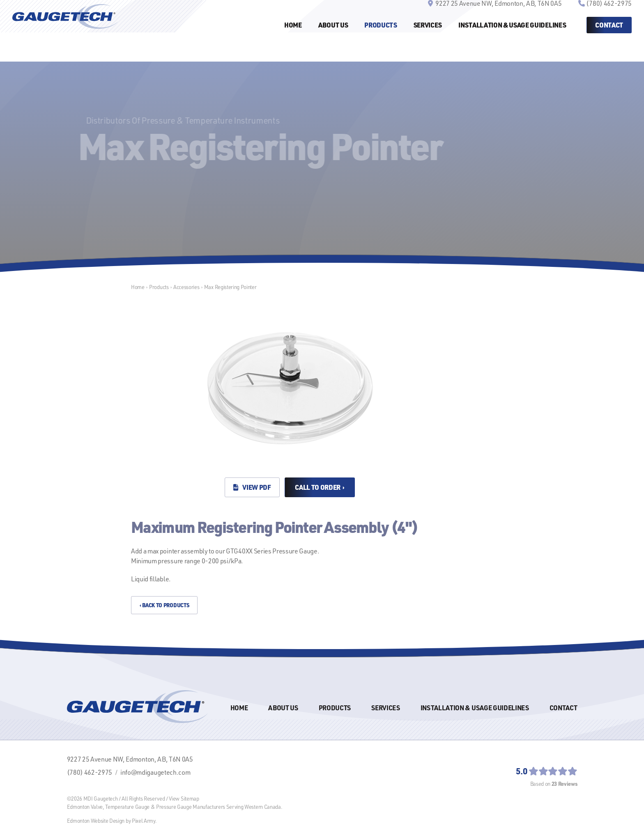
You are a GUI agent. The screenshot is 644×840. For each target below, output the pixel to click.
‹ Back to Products (164, 605)
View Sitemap (184, 799)
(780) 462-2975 (609, 18)
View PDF (252, 487)
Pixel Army (144, 821)
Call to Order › (320, 487)
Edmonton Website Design (96, 821)
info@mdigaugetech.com (155, 772)
